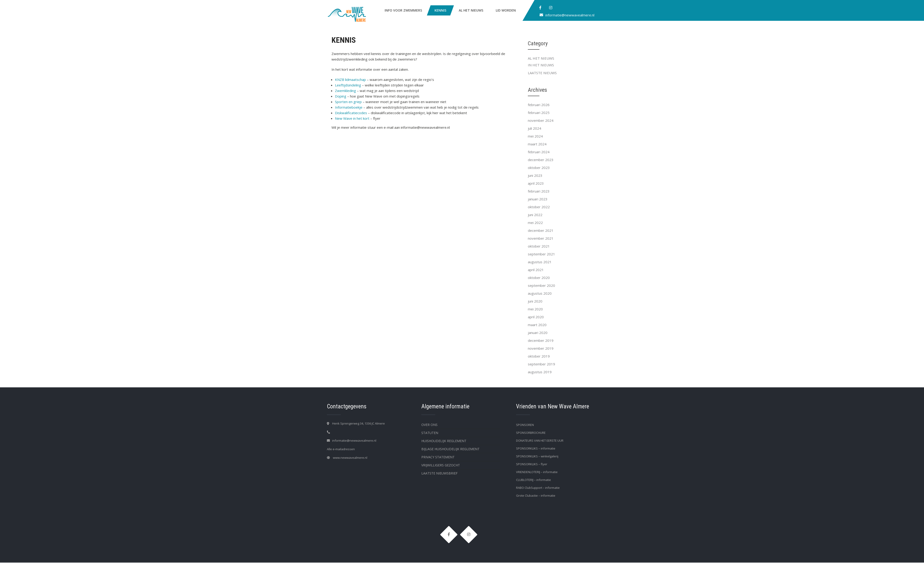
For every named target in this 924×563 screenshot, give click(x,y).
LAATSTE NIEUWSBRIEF (439, 473)
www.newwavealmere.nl (350, 458)
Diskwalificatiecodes (351, 113)
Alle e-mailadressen (341, 449)
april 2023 (536, 183)
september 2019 (541, 364)
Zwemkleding (345, 91)
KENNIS (440, 10)
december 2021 (541, 230)
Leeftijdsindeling (348, 85)
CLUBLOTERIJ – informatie (533, 480)
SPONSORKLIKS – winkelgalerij (537, 456)
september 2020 (541, 285)
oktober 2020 (539, 278)
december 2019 (541, 340)
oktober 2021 (539, 246)
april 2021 (536, 270)
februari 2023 (539, 191)
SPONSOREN (525, 425)
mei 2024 (535, 136)
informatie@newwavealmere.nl (570, 15)
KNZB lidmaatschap (350, 80)
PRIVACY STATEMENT (438, 457)
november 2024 (541, 120)
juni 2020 (535, 301)
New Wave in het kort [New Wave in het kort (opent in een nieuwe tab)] (352, 118)
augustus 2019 (540, 372)
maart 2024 (537, 144)
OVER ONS (429, 425)
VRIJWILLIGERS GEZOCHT (441, 465)
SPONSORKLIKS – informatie (536, 448)
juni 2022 (535, 215)
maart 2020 (537, 325)
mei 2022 (535, 223)
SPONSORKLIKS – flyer (532, 464)
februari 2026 (539, 105)
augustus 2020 (540, 293)
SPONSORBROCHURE (531, 433)
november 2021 (541, 238)
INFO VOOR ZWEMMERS (403, 10)
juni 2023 (535, 175)
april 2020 (536, 317)
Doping (341, 96)
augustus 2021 (540, 262)
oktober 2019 (539, 356)
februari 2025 (539, 113)
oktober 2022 (539, 207)
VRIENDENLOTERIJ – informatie (537, 472)
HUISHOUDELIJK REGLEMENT (444, 441)
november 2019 (541, 348)
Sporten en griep (348, 102)
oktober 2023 (539, 168)
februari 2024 (539, 152)
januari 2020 (538, 333)
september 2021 (541, 254)
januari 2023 (538, 199)
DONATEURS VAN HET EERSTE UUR (540, 441)
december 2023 (541, 160)
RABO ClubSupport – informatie (538, 488)
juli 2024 (535, 128)
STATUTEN (430, 433)
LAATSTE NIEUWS (542, 73)
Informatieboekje (349, 107)
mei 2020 (535, 309)
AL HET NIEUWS (471, 10)
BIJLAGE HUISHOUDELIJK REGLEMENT (450, 449)
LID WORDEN (506, 10)
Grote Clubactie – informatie (536, 496)
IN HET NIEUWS (541, 65)
